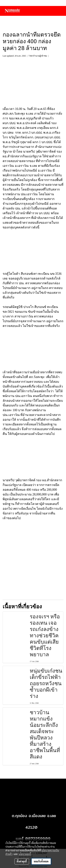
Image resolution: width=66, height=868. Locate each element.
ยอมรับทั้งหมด (41, 861)
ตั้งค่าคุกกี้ (22, 861)
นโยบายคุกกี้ (25, 854)
